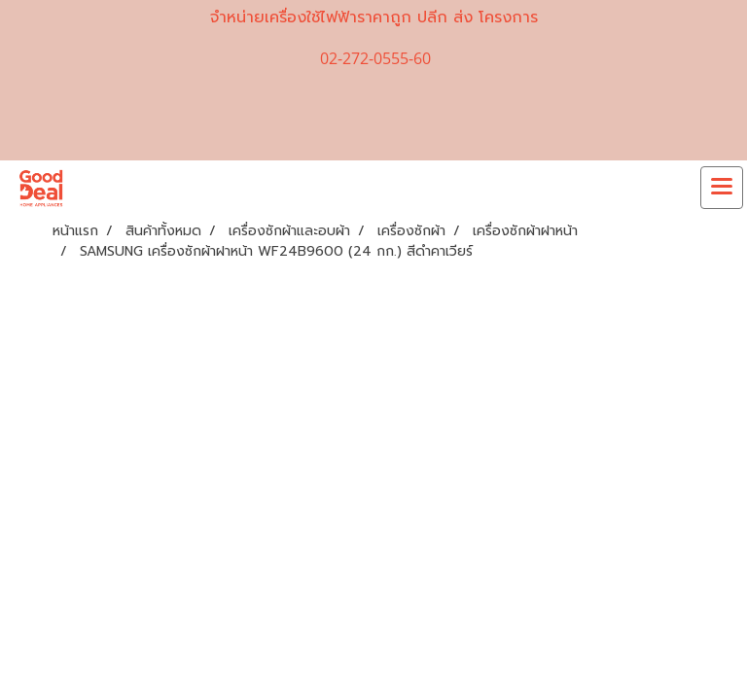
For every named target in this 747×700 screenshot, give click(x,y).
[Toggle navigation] (722, 188)
